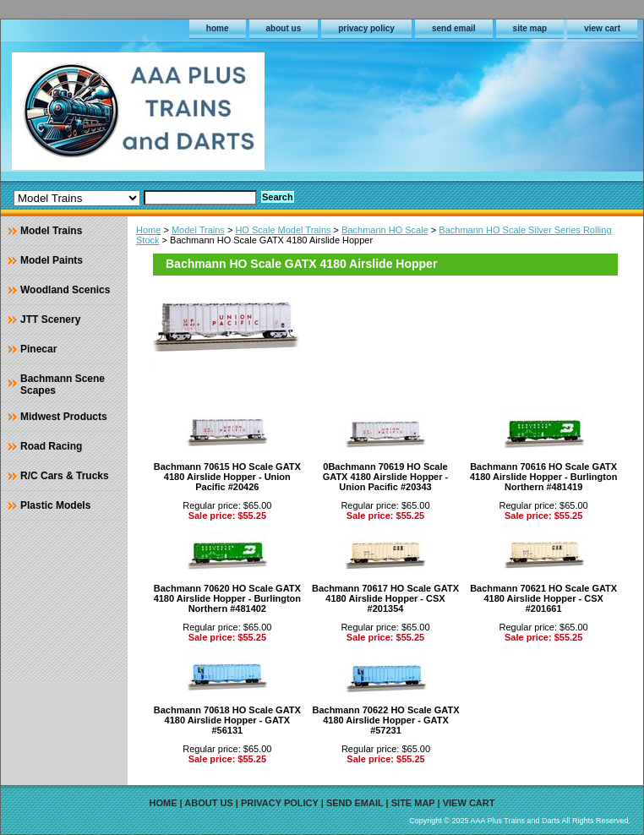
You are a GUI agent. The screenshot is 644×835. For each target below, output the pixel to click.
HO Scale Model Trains (283, 230)
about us (284, 28)
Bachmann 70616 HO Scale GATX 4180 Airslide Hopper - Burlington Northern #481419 (543, 477)
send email (454, 28)
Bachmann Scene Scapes (63, 385)
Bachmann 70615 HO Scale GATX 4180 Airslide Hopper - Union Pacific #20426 (227, 477)
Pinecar (38, 349)
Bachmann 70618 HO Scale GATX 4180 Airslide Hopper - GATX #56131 (227, 720)
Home (148, 230)
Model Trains (198, 230)
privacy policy (366, 28)
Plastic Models (55, 505)
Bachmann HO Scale (385, 230)
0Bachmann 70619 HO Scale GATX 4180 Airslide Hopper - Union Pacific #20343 (386, 477)
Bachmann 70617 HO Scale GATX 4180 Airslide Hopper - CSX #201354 (385, 598)
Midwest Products (64, 417)
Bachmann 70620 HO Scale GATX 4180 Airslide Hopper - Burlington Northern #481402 (227, 598)
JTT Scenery (50, 319)
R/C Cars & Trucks (65, 476)
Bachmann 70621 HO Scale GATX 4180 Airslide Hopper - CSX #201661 (543, 598)
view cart (602, 28)
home (218, 28)
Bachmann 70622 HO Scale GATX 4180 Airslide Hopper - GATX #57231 (385, 720)
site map (530, 28)
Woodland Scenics (65, 290)
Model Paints (52, 260)
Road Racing (51, 446)
